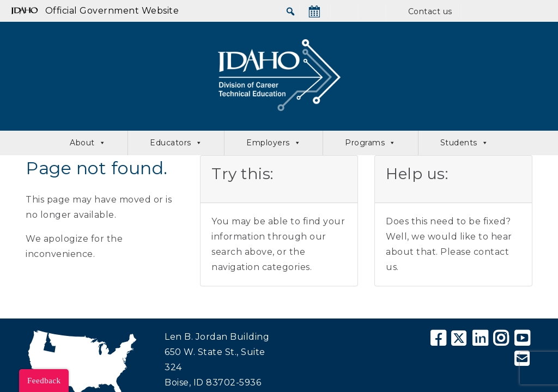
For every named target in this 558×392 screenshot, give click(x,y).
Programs (371, 143)
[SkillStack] (372, 11)
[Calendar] (314, 11)
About (88, 143)
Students (465, 143)
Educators (176, 143)
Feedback (44, 381)
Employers (274, 143)
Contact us (430, 11)
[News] (344, 11)
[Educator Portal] (504, 11)
